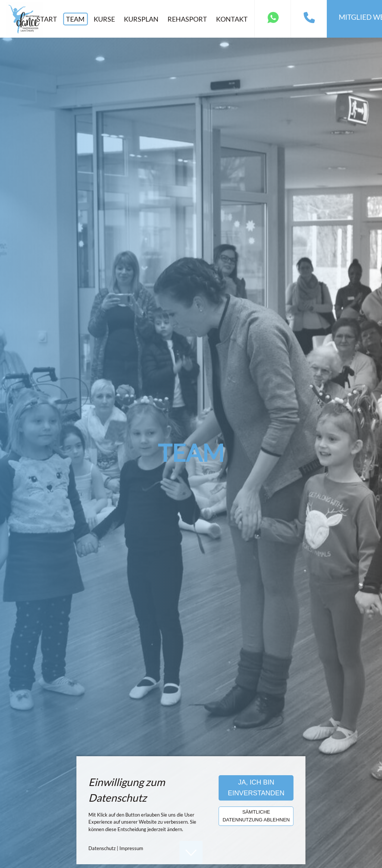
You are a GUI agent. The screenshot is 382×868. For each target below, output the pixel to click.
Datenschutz (102, 848)
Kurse (104, 19)
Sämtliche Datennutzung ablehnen (256, 816)
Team (75, 19)
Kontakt (232, 19)
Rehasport (187, 19)
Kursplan (141, 19)
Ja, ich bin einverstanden (256, 788)
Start (47, 19)
